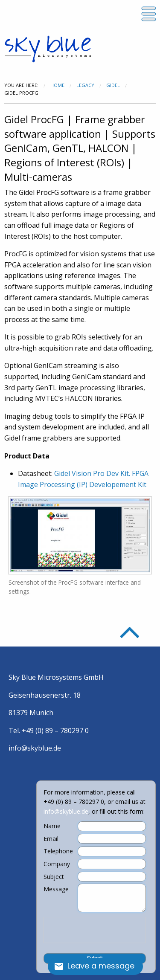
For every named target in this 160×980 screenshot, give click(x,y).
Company (57, 864)
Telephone (58, 851)
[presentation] (95, 930)
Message (56, 889)
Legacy (85, 85)
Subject (54, 877)
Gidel (113, 85)
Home (57, 85)
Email (51, 839)
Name (52, 826)
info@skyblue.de (35, 748)
